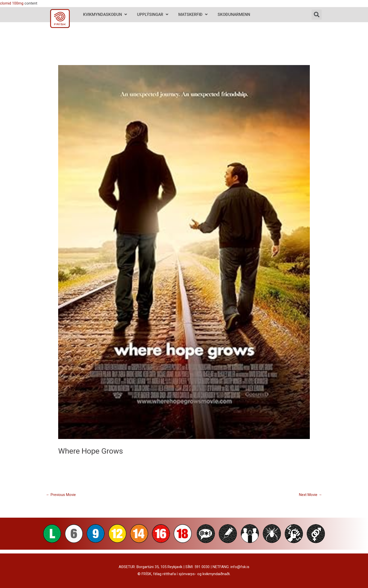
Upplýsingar (153, 14)
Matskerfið (193, 14)
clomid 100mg (12, 3)
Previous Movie (61, 495)
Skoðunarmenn (234, 14)
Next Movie (311, 495)
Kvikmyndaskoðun (105, 14)
